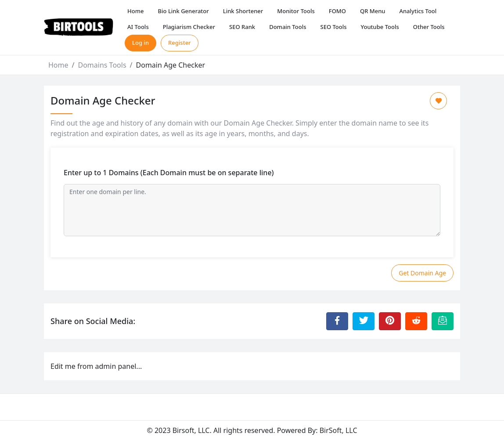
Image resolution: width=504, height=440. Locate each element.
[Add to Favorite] (438, 101)
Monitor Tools (296, 11)
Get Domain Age (422, 273)
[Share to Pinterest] (390, 321)
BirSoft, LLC (338, 430)
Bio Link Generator (184, 11)
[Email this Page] (443, 321)
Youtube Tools (380, 27)
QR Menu (373, 11)
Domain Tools (288, 27)
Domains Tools (102, 65)
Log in (140, 43)
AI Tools (138, 27)
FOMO (337, 11)
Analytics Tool (418, 11)
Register (180, 43)
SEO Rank (242, 27)
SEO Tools (334, 27)
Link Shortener (243, 11)
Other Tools (429, 27)
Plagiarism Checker (189, 27)
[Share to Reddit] (416, 321)
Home (135, 11)
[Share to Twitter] (364, 321)
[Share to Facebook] (337, 321)
